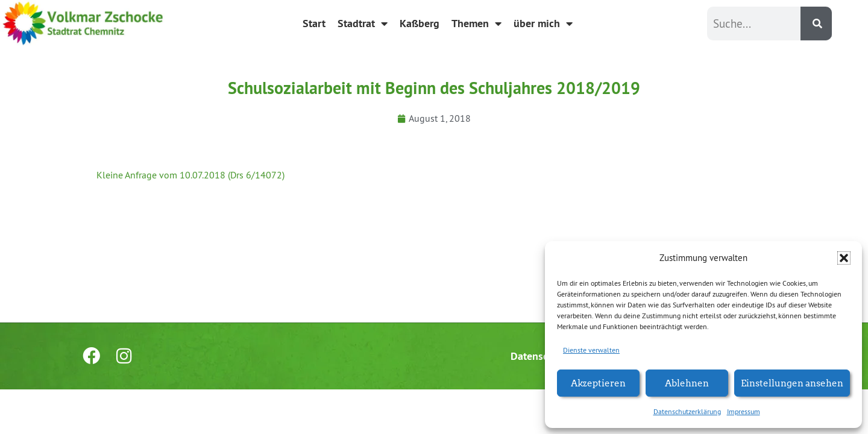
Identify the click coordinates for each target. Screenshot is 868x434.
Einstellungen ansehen (792, 382)
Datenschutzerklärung (687, 411)
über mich (543, 24)
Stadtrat (363, 24)
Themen (476, 24)
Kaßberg (420, 23)
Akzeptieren (598, 382)
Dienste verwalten (591, 350)
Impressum (744, 411)
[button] (844, 258)
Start (314, 23)
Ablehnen (687, 382)
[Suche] (816, 24)
